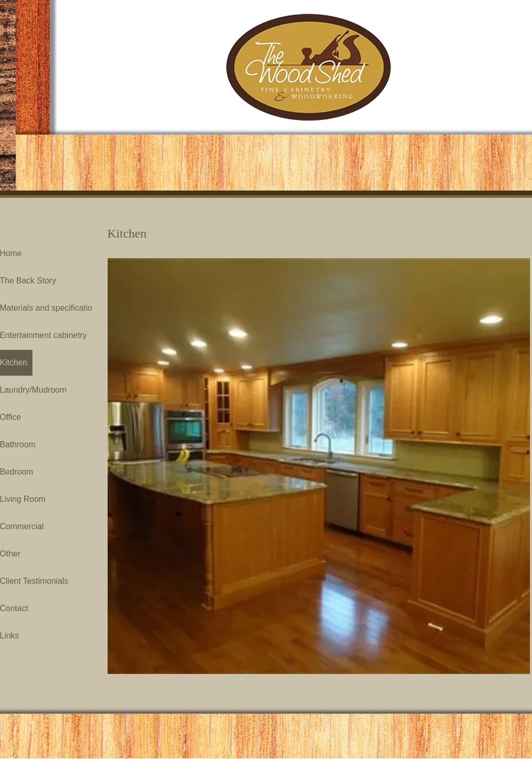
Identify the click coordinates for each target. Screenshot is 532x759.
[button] (319, 466)
